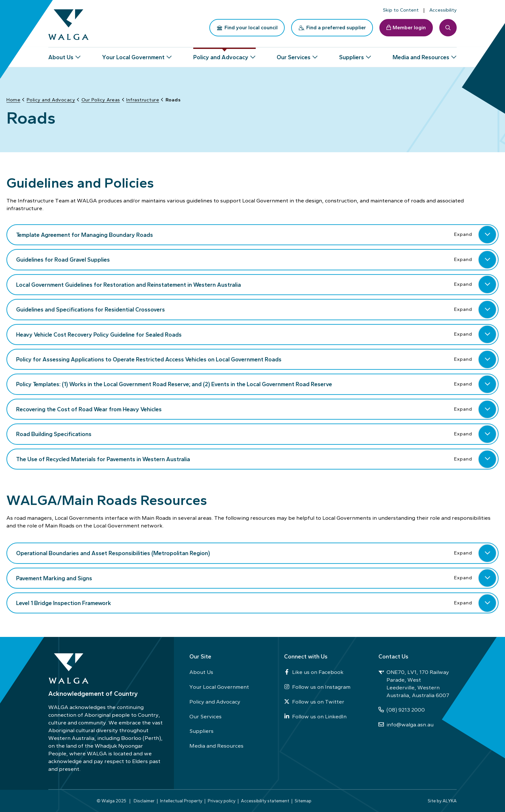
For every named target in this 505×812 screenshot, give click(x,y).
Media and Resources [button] (421, 55)
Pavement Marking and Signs (256, 578)
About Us (201, 672)
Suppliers (201, 731)
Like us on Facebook (314, 672)
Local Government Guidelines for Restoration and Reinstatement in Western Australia (256, 284)
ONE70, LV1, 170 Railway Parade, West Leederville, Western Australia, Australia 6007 (414, 684)
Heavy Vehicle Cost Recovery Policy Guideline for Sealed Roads (256, 334)
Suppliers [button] (352, 55)
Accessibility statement (265, 801)
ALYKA (450, 801)
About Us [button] (61, 55)
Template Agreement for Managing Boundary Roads (256, 234)
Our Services (205, 716)
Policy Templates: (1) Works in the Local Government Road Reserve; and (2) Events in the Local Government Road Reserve (256, 384)
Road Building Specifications (256, 434)
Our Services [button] (294, 55)
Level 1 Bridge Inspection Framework (256, 602)
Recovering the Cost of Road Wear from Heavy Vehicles (256, 409)
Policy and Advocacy (215, 702)
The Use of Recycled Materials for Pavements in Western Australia (256, 459)
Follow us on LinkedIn (315, 716)
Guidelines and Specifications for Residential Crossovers (256, 309)
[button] (487, 234)
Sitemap (303, 801)
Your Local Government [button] (133, 55)
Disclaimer (144, 801)
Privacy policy (222, 801)
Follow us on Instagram (317, 687)
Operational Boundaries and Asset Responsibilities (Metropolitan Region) (256, 553)
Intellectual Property (181, 801)
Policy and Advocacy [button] (221, 55)
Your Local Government (219, 687)
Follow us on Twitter (314, 702)
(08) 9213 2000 (402, 710)
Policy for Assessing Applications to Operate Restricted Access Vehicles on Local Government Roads (256, 359)
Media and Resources (216, 746)
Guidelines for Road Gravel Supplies (256, 259)
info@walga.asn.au (406, 724)
